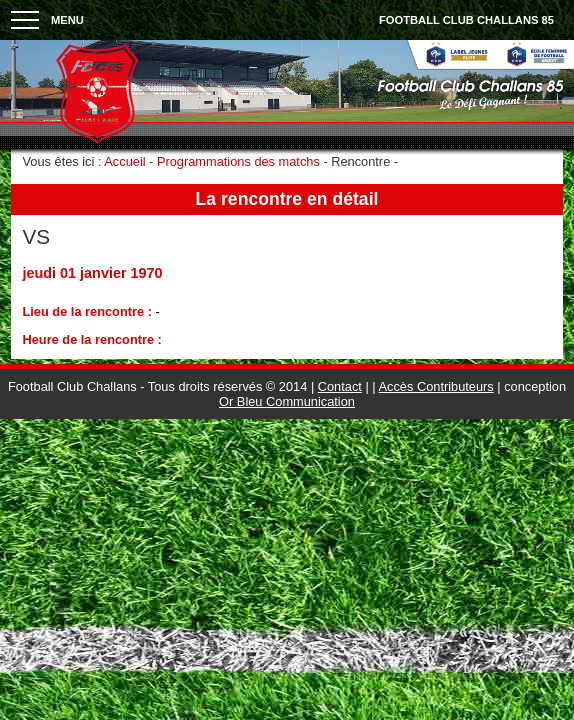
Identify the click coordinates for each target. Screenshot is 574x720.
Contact (340, 386)
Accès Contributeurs (436, 386)
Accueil (124, 161)
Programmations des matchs (238, 161)
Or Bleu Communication (287, 401)
